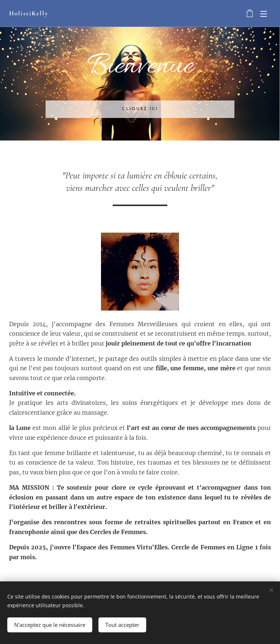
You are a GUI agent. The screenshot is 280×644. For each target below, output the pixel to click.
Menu (264, 14)
